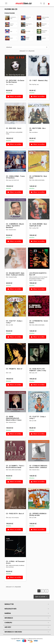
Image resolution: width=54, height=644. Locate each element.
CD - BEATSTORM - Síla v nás (37, 129)
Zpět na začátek (42, 597)
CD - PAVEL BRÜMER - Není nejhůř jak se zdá (38, 225)
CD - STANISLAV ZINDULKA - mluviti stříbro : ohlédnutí (39, 467)
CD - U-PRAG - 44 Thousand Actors (15, 562)
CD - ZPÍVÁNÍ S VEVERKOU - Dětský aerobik (38, 514)
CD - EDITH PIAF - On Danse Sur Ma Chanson (15, 81)
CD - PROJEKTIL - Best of (14, 369)
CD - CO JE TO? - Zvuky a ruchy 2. (37, 417)
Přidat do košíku (14, 96)
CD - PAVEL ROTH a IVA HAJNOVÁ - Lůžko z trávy (38, 370)
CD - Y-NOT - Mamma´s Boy (38, 80)
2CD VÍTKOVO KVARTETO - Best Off (38, 274)
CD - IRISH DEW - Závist (14, 128)
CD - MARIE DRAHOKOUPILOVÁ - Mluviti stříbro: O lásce (14, 418)
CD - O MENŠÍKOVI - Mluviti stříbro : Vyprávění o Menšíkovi (15, 226)
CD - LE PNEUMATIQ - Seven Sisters (39, 322)
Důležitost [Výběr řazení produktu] (27, 47)
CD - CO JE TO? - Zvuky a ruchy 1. (14, 322)
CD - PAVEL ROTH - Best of (15, 514)
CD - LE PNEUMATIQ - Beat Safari (38, 177)
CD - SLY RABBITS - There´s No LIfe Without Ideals (15, 467)
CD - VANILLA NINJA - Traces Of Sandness (15, 177)
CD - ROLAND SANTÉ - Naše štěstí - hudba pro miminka (15, 274)
